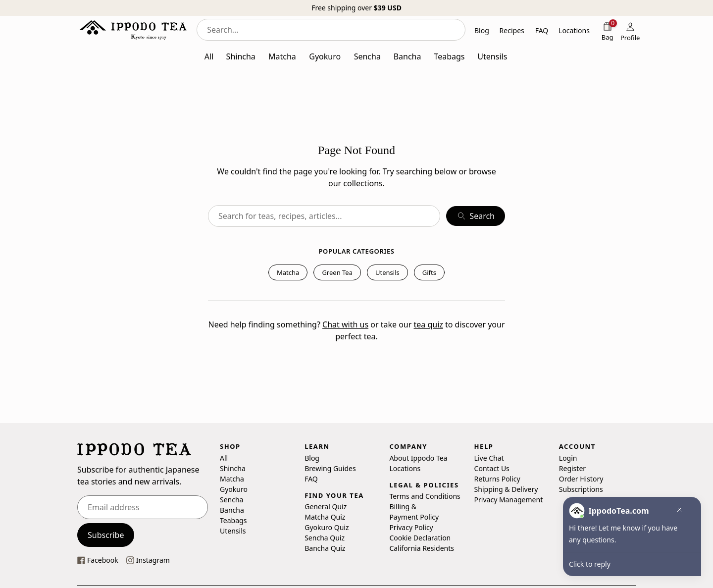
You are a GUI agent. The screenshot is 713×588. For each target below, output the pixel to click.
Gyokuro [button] (325, 56)
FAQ (311, 479)
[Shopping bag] (608, 31)
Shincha (233, 468)
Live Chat (489, 458)
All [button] (209, 56)
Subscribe (106, 535)
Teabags (233, 520)
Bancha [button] (407, 56)
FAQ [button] (542, 30)
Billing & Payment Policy (414, 512)
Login (568, 458)
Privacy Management (509, 500)
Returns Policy (497, 479)
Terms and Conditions (425, 496)
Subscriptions (581, 489)
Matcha (288, 272)
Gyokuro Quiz (327, 527)
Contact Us (492, 468)
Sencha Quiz (325, 538)
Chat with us (345, 324)
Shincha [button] (241, 56)
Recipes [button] (512, 30)
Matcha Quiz (325, 517)
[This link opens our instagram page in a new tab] (148, 560)
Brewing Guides (330, 468)
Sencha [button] (367, 56)
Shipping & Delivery (506, 489)
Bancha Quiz (325, 548)
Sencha (231, 500)
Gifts (429, 272)
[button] (677, 511)
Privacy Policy (411, 527)
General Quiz (326, 507)
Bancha (232, 510)
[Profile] (630, 31)
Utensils (387, 272)
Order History (581, 479)
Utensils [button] (492, 56)
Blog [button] (482, 30)
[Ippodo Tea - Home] (133, 30)
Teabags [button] (449, 56)
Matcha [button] (282, 56)
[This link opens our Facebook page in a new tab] (98, 560)
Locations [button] (574, 30)
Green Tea (337, 272)
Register (572, 468)
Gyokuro (234, 489)
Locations (405, 468)
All (224, 458)
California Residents (422, 548)
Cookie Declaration (420, 538)
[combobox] (331, 30)
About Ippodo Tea (418, 458)
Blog (312, 458)
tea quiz (428, 324)
